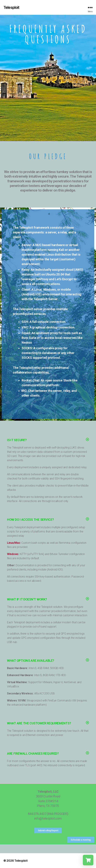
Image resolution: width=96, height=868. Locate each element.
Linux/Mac (14, 543)
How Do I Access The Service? (30, 520)
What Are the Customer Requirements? (39, 723)
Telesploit (11, 7)
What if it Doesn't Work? (27, 599)
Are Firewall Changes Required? (33, 753)
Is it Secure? (17, 440)
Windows (13, 554)
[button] (48, 440)
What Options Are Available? (31, 661)
